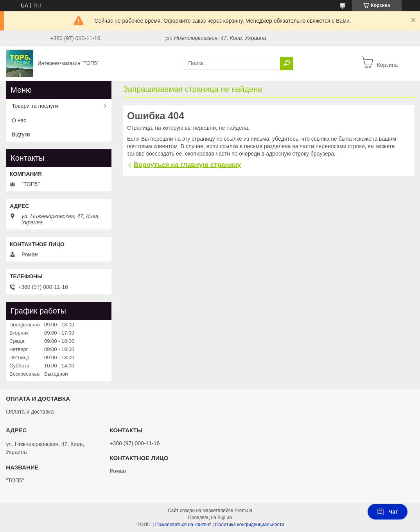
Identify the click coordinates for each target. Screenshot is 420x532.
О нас (19, 120)
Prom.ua (243, 511)
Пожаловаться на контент (183, 525)
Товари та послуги (35, 106)
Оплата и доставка (30, 412)
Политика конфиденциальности (250, 525)
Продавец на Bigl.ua (210, 518)
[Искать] (287, 63)
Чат (388, 512)
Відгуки (21, 134)
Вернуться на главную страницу (187, 165)
